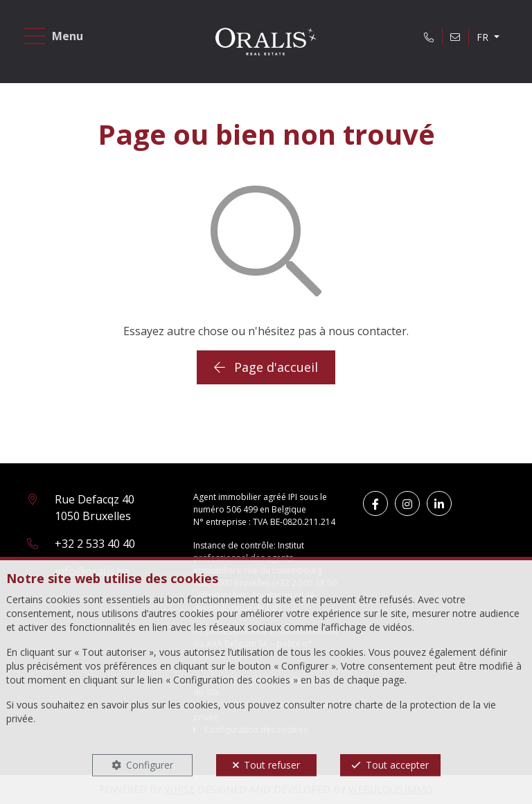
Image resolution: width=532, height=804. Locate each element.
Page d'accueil (266, 367)
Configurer (150, 765)
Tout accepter (397, 765)
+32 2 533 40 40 (95, 544)
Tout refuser (272, 765)
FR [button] (484, 37)
